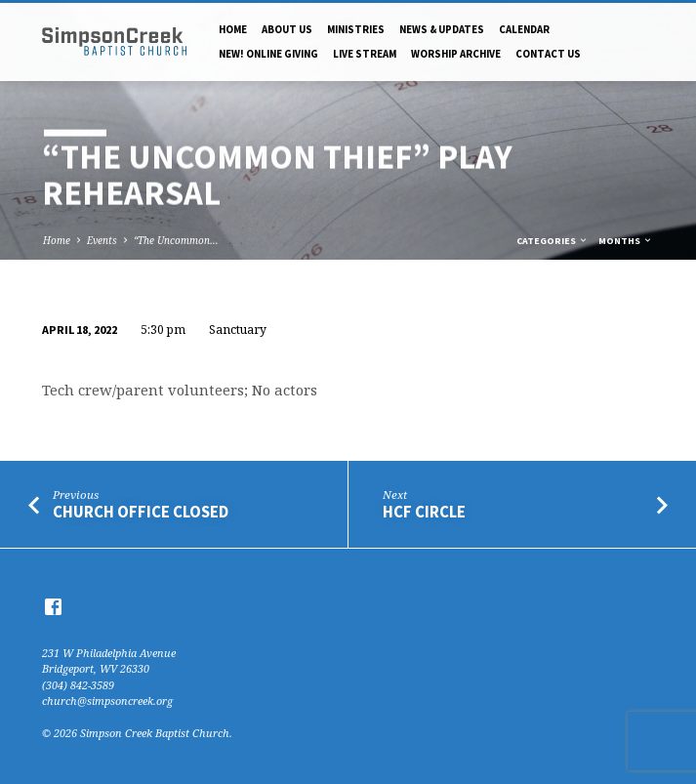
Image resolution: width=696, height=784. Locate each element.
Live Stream (365, 54)
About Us (287, 29)
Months (626, 241)
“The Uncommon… (176, 240)
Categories (553, 241)
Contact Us (548, 54)
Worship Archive (456, 54)
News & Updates (442, 29)
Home (233, 29)
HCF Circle (424, 512)
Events (102, 240)
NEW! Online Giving (268, 54)
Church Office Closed (141, 512)
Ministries (356, 29)
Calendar (524, 29)
